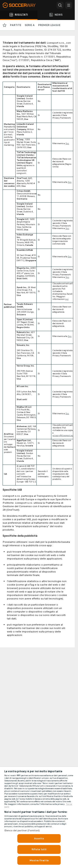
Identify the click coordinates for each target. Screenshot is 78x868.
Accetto (39, 838)
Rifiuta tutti (39, 849)
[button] (60, 5)
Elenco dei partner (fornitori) (22, 830)
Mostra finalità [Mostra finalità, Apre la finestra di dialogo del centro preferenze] (39, 860)
